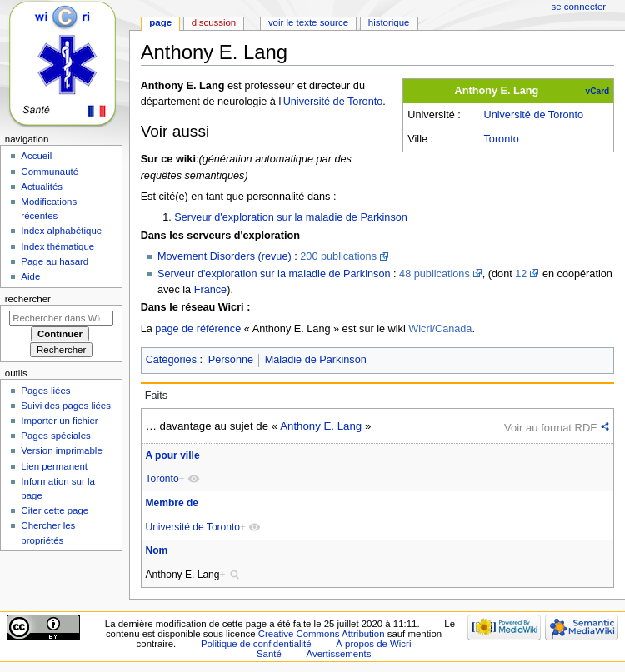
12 (521, 274)
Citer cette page (55, 510)
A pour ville (172, 455)
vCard (598, 91)
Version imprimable (61, 450)
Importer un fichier (59, 421)
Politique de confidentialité (256, 644)
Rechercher (28, 299)
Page (160, 22)
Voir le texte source (308, 22)
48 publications (435, 274)
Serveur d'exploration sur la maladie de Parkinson (291, 217)
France (211, 290)
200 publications (338, 256)
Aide (30, 276)
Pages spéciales (55, 436)
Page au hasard (55, 261)
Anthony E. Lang (321, 426)
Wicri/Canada (440, 329)
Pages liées (45, 391)
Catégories (171, 360)
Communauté (50, 172)
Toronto (501, 139)
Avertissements (339, 654)
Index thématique (57, 246)
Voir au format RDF (550, 428)
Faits (157, 396)
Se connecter (579, 7)
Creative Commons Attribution (322, 634)
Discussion (214, 22)
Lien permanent (54, 466)
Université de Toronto (533, 115)
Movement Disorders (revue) (225, 256)
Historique (389, 22)
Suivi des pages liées (66, 406)
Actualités (42, 187)
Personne (231, 360)
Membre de (172, 503)
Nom (156, 550)
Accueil (36, 156)
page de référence (198, 329)
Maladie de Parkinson (316, 360)
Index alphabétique (61, 231)
